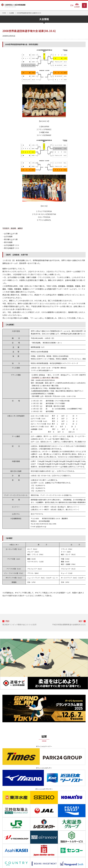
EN (72, 5)
